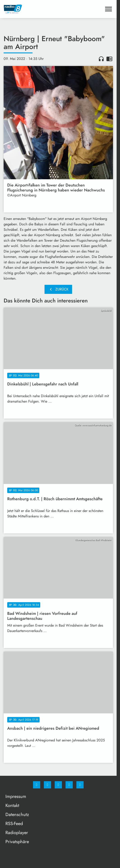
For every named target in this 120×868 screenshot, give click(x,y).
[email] (80, 785)
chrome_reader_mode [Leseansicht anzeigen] (109, 59)
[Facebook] (37, 785)
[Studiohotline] (69, 785)
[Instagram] (47, 785)
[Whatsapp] (58, 785)
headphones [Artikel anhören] (101, 59)
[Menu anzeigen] (108, 9)
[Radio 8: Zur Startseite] (31, 9)
